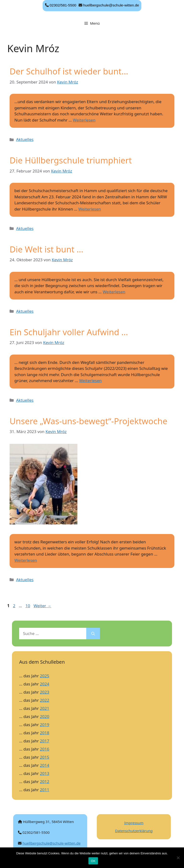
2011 (45, 790)
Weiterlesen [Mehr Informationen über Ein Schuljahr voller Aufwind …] (90, 381)
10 (28, 606)
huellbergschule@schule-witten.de (111, 5)
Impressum (134, 823)
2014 (45, 765)
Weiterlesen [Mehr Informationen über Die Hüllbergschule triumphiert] (90, 209)
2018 (45, 733)
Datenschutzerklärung (134, 831)
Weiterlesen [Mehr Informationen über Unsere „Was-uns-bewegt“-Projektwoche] (26, 560)
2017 (45, 741)
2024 (45, 684)
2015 (45, 757)
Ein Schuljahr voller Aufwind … (69, 332)
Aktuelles (25, 139)
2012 (45, 782)
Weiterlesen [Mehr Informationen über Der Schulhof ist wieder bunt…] (84, 120)
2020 (45, 716)
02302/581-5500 (63, 5)
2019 (45, 725)
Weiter (42, 606)
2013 (45, 773)
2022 (45, 700)
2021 (45, 708)
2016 (45, 749)
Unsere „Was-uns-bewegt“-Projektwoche (88, 421)
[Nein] (178, 858)
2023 (45, 692)
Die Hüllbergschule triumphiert (71, 160)
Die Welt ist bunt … (46, 249)
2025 (45, 676)
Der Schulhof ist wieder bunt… (69, 71)
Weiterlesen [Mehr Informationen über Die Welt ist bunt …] (114, 292)
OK (93, 861)
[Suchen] (93, 634)
